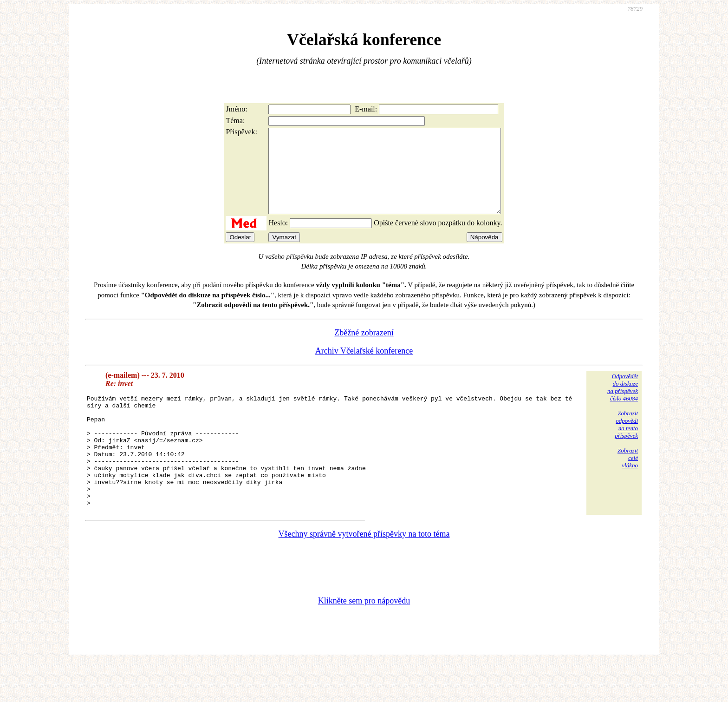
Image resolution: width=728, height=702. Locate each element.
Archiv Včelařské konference (364, 367)
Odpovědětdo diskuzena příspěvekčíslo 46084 (623, 404)
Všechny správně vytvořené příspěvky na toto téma (364, 573)
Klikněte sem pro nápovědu (364, 640)
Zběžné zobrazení (364, 349)
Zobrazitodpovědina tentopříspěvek (626, 441)
